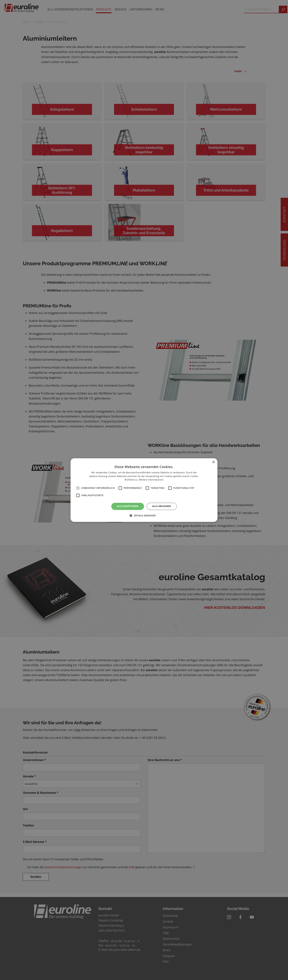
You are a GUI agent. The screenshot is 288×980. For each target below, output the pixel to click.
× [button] (213, 462)
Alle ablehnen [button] (162, 506)
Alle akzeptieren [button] (128, 506)
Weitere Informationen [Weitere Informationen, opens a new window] (151, 480)
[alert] (144, 490)
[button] (144, 515)
